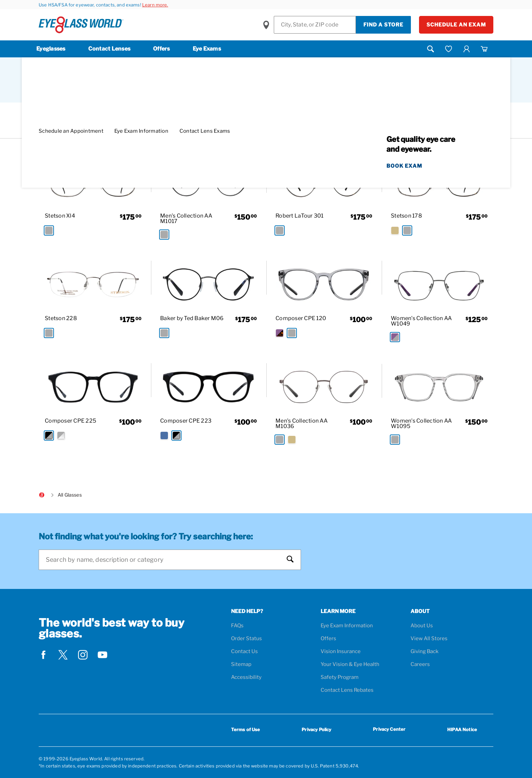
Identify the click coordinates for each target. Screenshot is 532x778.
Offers (161, 49)
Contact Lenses (109, 49)
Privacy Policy (316, 729)
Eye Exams (207, 49)
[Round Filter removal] (230, 130)
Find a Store (383, 25)
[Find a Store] (315, 25)
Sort (417, 90)
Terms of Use (246, 729)
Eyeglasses (51, 49)
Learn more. (155, 5)
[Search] (163, 560)
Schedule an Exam (456, 25)
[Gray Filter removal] (264, 130)
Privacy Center (389, 730)
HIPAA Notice (462, 729)
